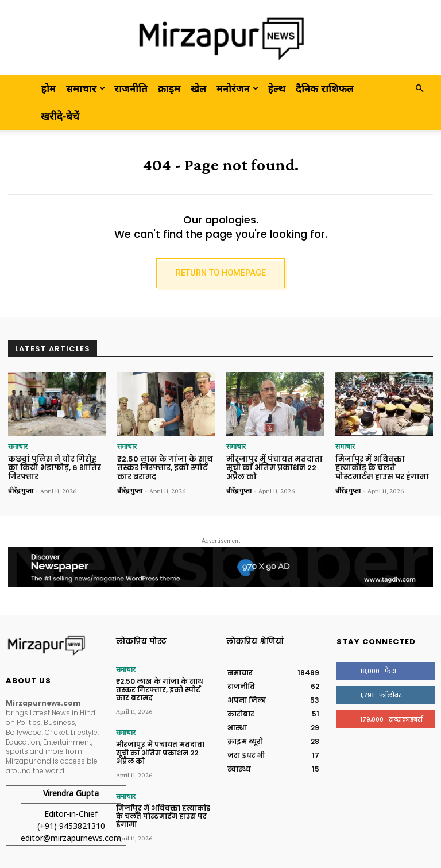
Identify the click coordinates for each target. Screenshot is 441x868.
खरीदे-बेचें (60, 116)
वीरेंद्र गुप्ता (21, 491)
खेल (198, 88)
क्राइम (169, 88)
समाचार (86, 88)
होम (48, 88)
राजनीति (131, 88)
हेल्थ (276, 88)
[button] (419, 88)
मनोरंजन (237, 88)
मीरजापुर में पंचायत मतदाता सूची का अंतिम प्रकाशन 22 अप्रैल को (274, 468)
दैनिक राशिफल (325, 88)
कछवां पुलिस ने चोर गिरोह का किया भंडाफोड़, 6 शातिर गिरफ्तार (55, 468)
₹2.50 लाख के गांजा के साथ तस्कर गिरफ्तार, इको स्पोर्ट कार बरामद (165, 468)
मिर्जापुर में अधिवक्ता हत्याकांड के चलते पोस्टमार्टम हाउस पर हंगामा (382, 468)
